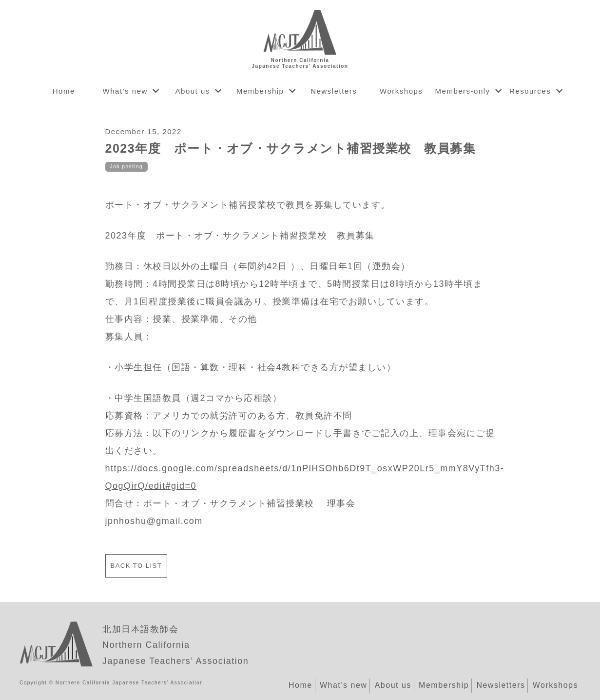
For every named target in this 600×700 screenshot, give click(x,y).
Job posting (127, 167)
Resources (530, 91)
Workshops (401, 91)
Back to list (136, 566)
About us (193, 91)
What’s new (125, 91)
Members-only (463, 91)
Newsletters (334, 91)
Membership (260, 91)
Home (64, 91)
